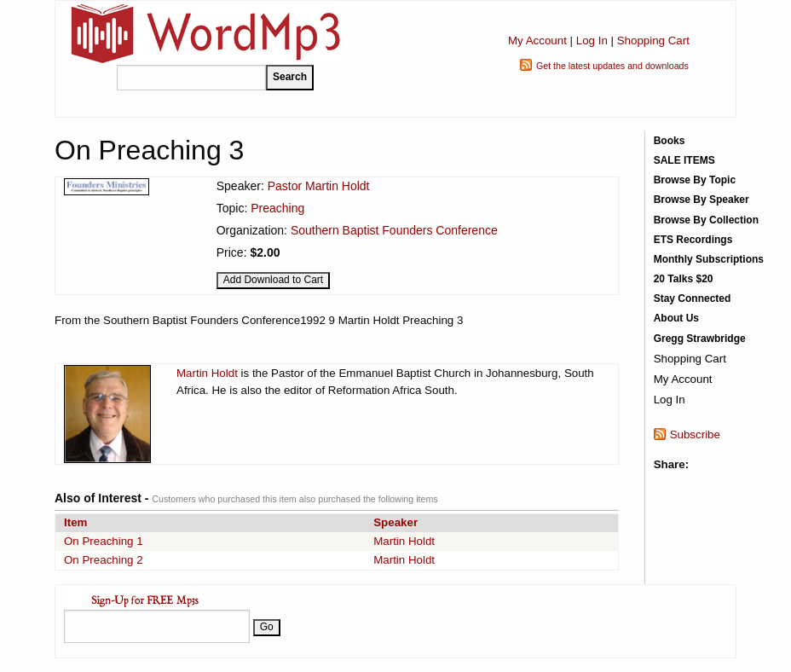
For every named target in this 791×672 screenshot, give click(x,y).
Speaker (395, 522)
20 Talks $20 (684, 279)
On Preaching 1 (104, 541)
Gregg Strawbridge (700, 339)
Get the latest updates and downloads (612, 66)
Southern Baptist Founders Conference (394, 230)
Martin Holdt (207, 373)
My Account (537, 41)
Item (75, 522)
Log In (592, 41)
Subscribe (695, 434)
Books (670, 141)
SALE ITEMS (684, 160)
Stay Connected (693, 298)
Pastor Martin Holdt (319, 186)
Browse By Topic (695, 180)
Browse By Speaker (702, 200)
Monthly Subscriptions (709, 259)
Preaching (277, 208)
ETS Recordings (693, 240)
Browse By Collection (706, 220)
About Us (676, 318)
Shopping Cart (653, 41)
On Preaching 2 (104, 560)
